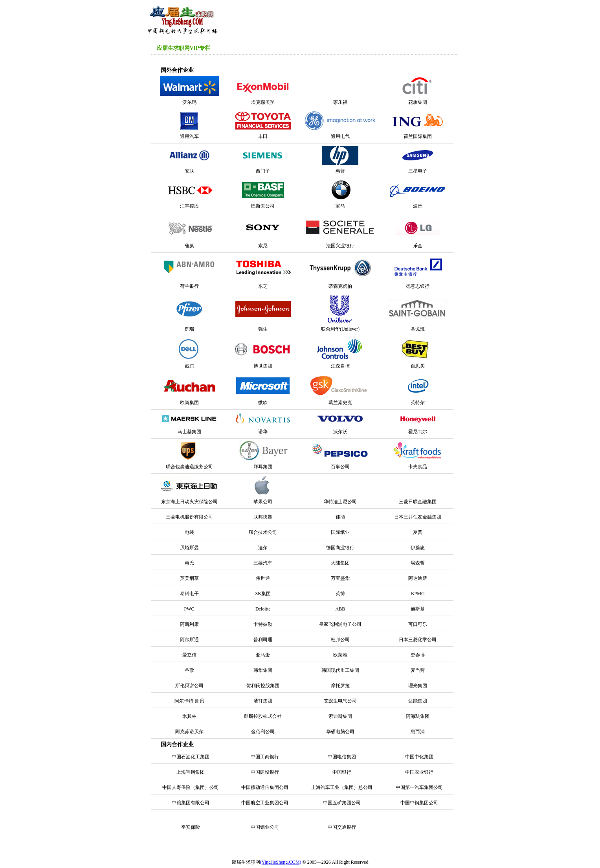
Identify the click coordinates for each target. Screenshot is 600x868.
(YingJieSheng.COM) (281, 862)
